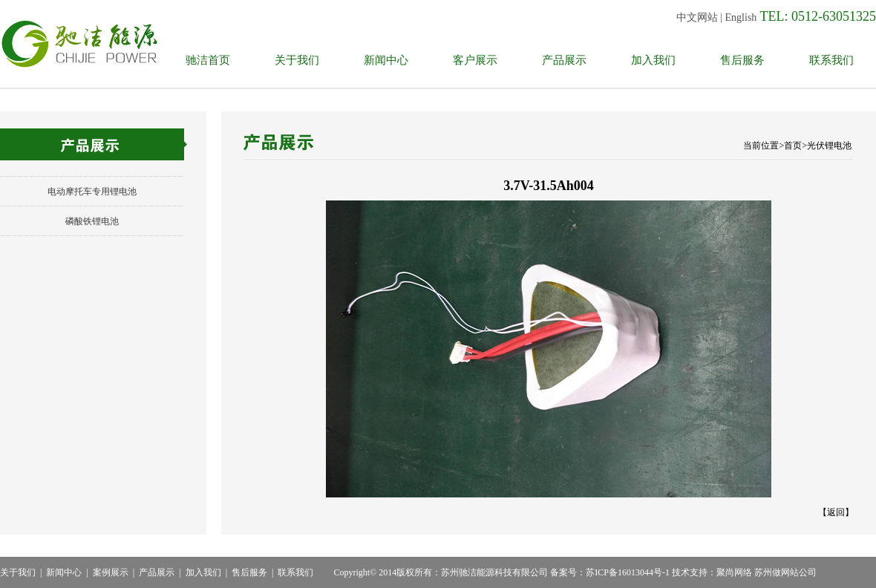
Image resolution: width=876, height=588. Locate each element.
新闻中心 (386, 60)
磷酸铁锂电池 (92, 221)
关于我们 (297, 60)
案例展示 (111, 572)
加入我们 (653, 60)
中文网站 (697, 17)
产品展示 (564, 60)
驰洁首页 (208, 60)
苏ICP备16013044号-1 (628, 572)
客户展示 (475, 60)
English (741, 17)
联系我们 (831, 60)
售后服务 (742, 60)
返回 (836, 512)
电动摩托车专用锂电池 (92, 192)
